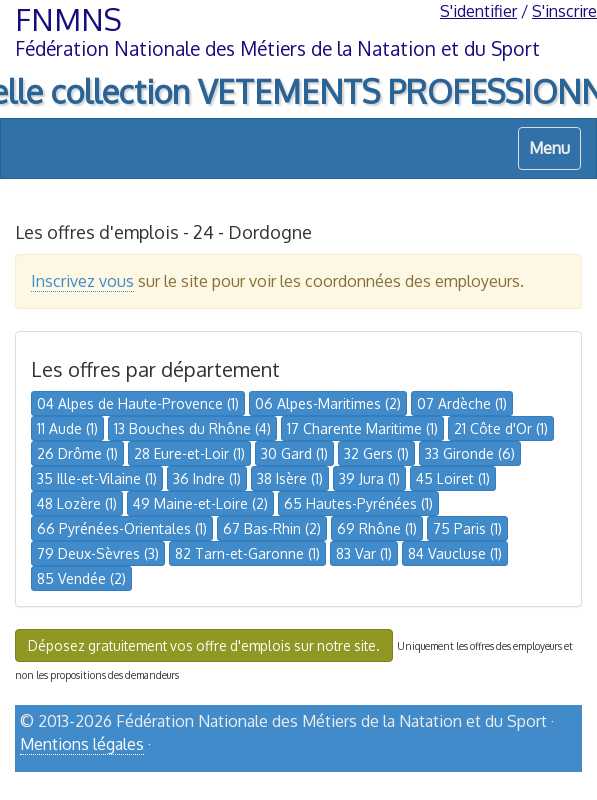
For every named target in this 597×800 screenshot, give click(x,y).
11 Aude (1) (67, 428)
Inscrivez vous (82, 281)
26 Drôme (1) (77, 453)
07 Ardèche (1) (462, 403)
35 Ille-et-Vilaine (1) (97, 478)
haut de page (530, 778)
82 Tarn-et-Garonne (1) (247, 553)
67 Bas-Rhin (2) (272, 528)
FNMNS (68, 19)
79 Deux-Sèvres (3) (98, 553)
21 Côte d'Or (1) (501, 428)
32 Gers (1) (376, 453)
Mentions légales (82, 744)
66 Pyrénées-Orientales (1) (122, 528)
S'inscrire (564, 11)
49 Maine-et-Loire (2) (200, 503)
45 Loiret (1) (453, 478)
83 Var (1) (364, 553)
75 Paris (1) (467, 528)
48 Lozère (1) (77, 503)
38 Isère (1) (290, 478)
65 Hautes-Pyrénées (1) (358, 503)
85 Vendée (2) (81, 578)
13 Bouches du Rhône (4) (192, 428)
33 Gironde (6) (470, 453)
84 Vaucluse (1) (455, 553)
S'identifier (478, 11)
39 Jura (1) (369, 478)
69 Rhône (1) (377, 528)
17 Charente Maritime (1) (362, 428)
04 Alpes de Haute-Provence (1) (138, 403)
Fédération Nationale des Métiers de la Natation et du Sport (277, 48)
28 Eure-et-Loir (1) (189, 453)
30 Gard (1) (294, 453)
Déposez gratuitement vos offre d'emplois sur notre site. (204, 645)
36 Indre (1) (207, 478)
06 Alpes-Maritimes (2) (328, 403)
